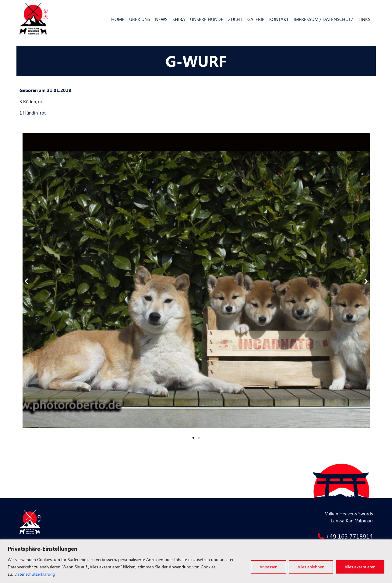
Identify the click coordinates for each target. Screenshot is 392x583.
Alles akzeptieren (360, 567)
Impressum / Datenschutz (324, 19)
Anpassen (268, 567)
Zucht (235, 19)
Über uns (140, 19)
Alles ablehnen (311, 567)
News (161, 19)
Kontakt (279, 19)
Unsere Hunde (207, 19)
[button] (193, 438)
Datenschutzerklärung (35, 574)
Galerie (256, 19)
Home (118, 19)
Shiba (179, 19)
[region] (196, 561)
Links (364, 19)
